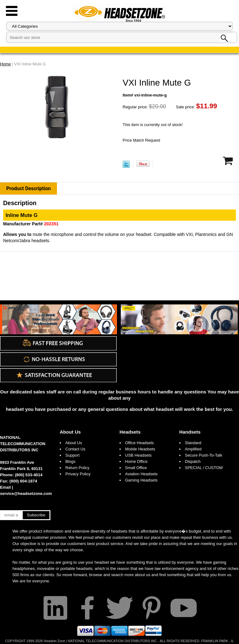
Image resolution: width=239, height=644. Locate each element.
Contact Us (75, 449)
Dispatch (193, 461)
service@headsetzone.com (26, 494)
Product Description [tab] (28, 188)
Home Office (136, 461)
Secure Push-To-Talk (204, 455)
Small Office (136, 468)
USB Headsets (138, 455)
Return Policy (77, 468)
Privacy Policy (78, 474)
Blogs (70, 461)
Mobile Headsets (140, 449)
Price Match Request (141, 140)
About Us (70, 432)
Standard (193, 443)
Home (5, 64)
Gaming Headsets (141, 480)
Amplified (193, 449)
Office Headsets (139, 443)
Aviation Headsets (141, 474)
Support (73, 455)
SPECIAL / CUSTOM (204, 468)
